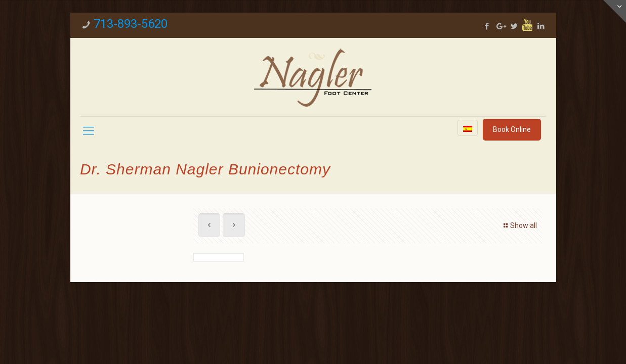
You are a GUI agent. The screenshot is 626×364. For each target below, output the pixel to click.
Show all (519, 225)
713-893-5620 (131, 24)
